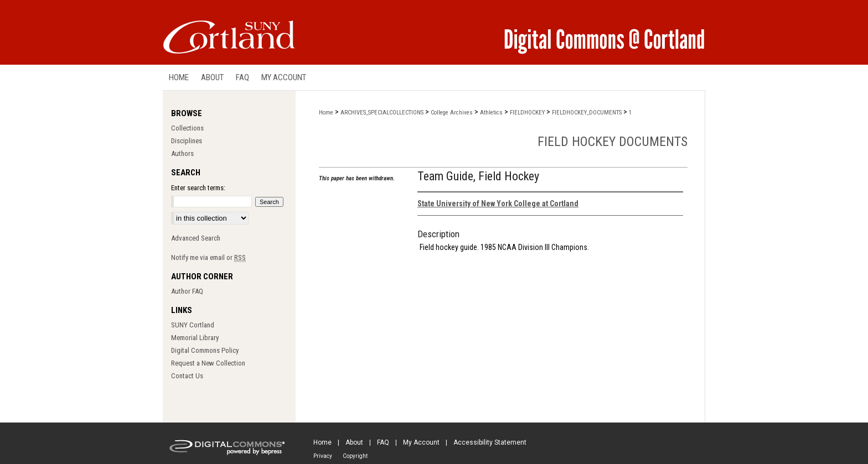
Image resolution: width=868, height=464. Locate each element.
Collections (187, 128)
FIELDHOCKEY (527, 113)
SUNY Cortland (193, 325)
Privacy (323, 456)
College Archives (452, 113)
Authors (182, 153)
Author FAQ (187, 291)
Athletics (491, 113)
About (354, 442)
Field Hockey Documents (613, 142)
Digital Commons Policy (205, 350)
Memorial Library (195, 338)
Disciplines (187, 141)
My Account (421, 442)
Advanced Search (196, 238)
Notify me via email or (208, 257)
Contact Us (187, 376)
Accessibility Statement (490, 442)
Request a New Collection (208, 363)
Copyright (355, 456)
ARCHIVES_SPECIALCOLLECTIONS (382, 113)
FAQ (383, 442)
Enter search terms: (198, 188)
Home (326, 113)
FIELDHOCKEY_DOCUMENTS (587, 113)
